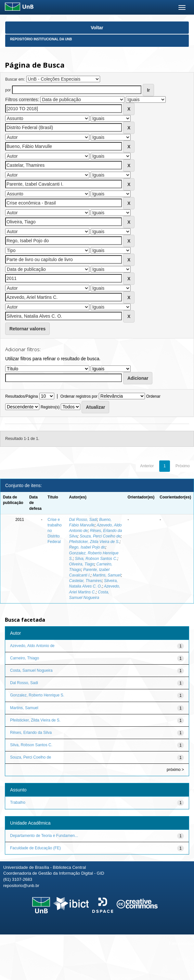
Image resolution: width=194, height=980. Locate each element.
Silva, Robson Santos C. (96, 559)
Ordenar (153, 396)
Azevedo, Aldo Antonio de (32, 646)
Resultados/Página (22, 396)
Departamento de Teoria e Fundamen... (44, 836)
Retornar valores (27, 329)
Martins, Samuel (107, 575)
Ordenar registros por (79, 396)
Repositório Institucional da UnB (41, 39)
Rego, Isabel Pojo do (87, 547)
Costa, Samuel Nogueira (31, 670)
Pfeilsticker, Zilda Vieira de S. (94, 542)
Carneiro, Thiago (25, 658)
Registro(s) (50, 407)
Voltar (97, 28)
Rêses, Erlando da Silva (31, 733)
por (8, 90)
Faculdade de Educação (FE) (35, 848)
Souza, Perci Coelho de (100, 536)
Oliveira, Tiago (82, 564)
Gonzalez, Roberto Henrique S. (37, 695)
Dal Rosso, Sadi (83, 520)
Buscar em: (15, 79)
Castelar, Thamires (86, 581)
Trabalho (18, 802)
